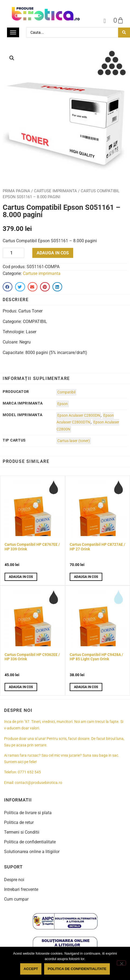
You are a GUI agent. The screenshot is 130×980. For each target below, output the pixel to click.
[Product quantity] (13, 253)
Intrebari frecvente (21, 889)
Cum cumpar (16, 899)
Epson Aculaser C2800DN (79, 415)
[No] (121, 963)
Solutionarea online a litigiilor (32, 852)
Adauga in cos (53, 253)
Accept (31, 969)
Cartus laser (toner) (74, 441)
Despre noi (14, 880)
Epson (63, 404)
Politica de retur (19, 822)
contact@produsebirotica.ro (38, 783)
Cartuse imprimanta (55, 191)
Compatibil (66, 392)
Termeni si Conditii (22, 832)
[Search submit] (124, 33)
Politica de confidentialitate (30, 842)
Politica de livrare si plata (28, 813)
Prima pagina (16, 191)
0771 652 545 (29, 772)
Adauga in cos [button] (21, 577)
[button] (12, 58)
